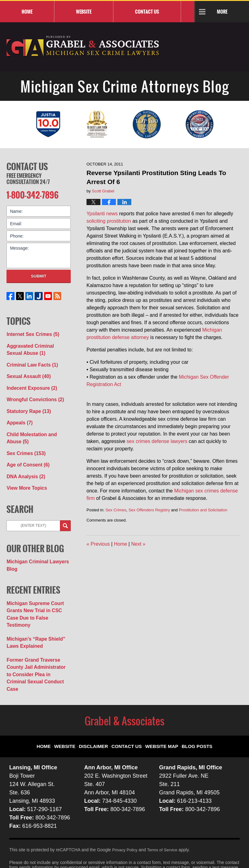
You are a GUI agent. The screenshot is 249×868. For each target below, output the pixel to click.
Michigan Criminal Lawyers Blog (34, 551)
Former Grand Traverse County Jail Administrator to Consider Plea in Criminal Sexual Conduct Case (38, 643)
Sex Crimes (116, 510)
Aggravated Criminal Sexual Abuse (35, 346)
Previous (98, 544)
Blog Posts (192, 706)
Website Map (160, 706)
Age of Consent (26, 453)
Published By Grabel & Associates (216, 49)
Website (84, 11)
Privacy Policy (126, 813)
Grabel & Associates (65, 849)
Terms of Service (165, 813)
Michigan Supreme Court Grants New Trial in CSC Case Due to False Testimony (37, 594)
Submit (39, 274)
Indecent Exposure (29, 381)
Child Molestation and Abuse (36, 428)
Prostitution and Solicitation (203, 510)
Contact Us (27, 165)
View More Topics (25, 475)
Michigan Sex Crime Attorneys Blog (83, 47)
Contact (147, 11)
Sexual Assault (26, 371)
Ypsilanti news (102, 214)
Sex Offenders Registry (149, 510)
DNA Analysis (24, 464)
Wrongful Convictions (32, 392)
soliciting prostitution (109, 221)
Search (65, 512)
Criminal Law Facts (30, 360)
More (222, 11)
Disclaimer (99, 706)
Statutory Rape (26, 403)
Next (138, 544)
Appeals (18, 414)
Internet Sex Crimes (30, 332)
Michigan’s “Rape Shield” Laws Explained (33, 617)
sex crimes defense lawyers (157, 441)
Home (27, 11)
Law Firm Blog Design (210, 849)
